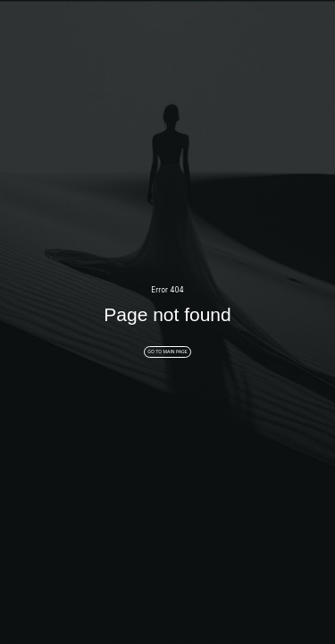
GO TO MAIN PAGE (167, 352)
